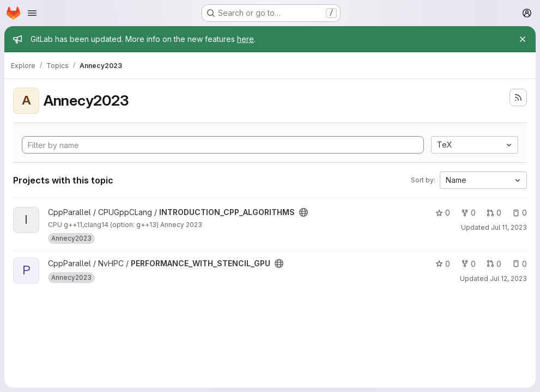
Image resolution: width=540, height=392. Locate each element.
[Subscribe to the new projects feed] (518, 97)
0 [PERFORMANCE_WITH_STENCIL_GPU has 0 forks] (468, 264)
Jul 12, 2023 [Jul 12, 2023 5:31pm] (508, 278)
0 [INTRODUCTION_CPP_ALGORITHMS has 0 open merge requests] (494, 213)
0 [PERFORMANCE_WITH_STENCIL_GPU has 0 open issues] (520, 264)
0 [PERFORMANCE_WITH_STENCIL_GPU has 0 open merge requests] (494, 264)
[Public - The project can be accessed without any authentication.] (304, 212)
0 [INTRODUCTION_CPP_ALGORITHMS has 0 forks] (468, 213)
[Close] (523, 39)
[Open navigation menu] (32, 13)
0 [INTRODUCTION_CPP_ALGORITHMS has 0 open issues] (520, 213)
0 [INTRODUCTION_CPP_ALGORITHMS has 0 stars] (443, 213)
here (245, 39)
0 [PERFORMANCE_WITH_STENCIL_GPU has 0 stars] (443, 264)
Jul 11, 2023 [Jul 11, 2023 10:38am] (509, 227)
